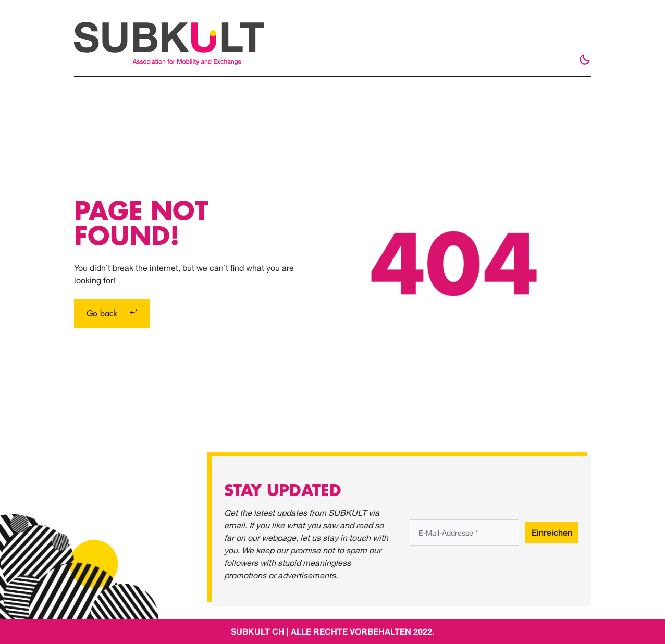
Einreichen (552, 532)
